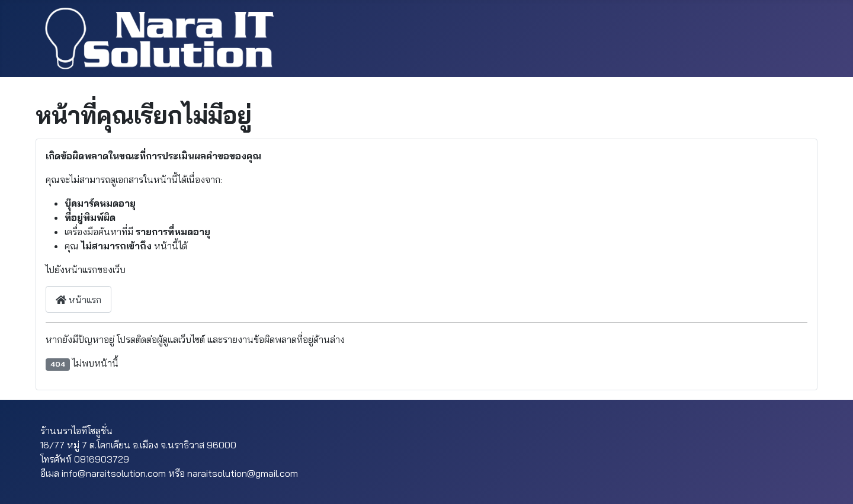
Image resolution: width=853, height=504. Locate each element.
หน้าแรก (78, 300)
